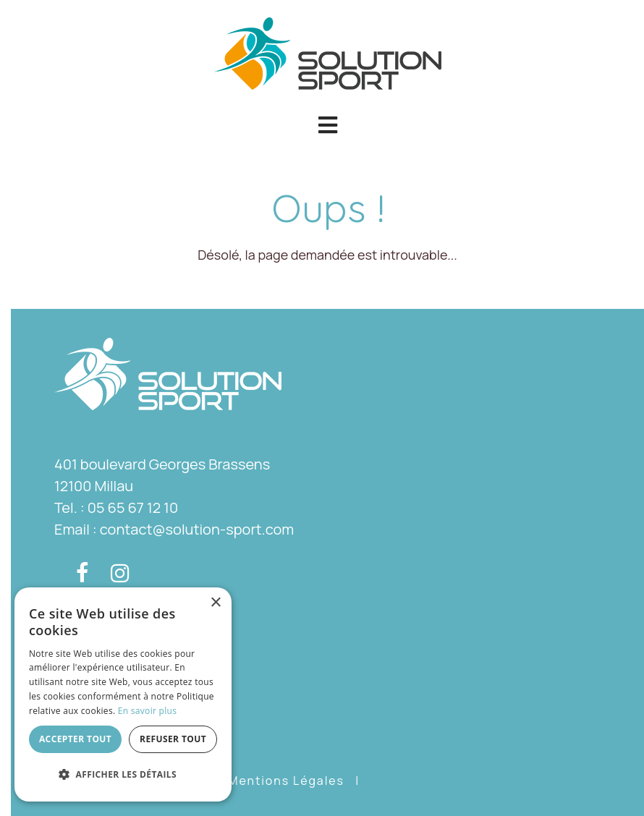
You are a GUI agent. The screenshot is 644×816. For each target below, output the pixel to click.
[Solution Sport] (328, 52)
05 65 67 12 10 (133, 507)
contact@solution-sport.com (197, 529)
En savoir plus (147, 711)
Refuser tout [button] (173, 739)
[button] (327, 125)
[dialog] (123, 694)
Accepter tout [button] (75, 739)
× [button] (215, 603)
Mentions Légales (286, 781)
